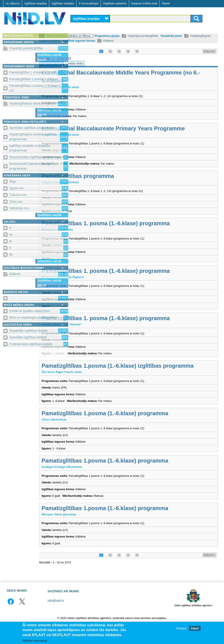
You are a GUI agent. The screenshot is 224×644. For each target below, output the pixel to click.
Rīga (12, 181)
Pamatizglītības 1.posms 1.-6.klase (33, 79)
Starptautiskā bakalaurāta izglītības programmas (34, 166)
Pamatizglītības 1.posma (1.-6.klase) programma (137, 430)
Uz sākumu (13, 3)
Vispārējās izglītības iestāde (29, 331)
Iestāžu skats (107, 63)
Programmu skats (84, 63)
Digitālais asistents (115, 3)
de (11, 254)
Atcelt (42, 60)
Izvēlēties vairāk (50, 55)
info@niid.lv (56, 617)
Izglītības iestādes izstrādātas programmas (30, 148)
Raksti (166, 3)
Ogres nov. (17, 188)
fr (10, 248)
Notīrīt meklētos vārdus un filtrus (101, 36)
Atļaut (195, 628)
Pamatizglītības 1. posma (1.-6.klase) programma (138, 232)
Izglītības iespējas (36, 3)
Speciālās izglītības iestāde (28, 337)
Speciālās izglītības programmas (32, 128)
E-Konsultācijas (89, 3)
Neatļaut (181, 628)
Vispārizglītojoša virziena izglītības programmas (33, 137)
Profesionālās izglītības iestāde (31, 344)
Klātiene (15, 274)
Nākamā (209, 51)
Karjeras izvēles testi (144, 3)
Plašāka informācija (35, 641)
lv (10, 228)
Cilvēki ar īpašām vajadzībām (30, 311)
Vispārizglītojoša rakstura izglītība (32, 103)
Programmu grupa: (140, 36)
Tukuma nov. (18, 195)
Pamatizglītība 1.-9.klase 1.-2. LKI (33, 72)
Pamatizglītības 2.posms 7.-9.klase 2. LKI (35, 88)
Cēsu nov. (16, 202)
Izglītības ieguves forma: (148, 41)
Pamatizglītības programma (110, 184)
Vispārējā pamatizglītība (26, 48)
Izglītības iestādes (63, 3)
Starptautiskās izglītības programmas (35, 157)
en (11, 234)
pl (10, 241)
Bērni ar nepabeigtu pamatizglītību (33, 318)
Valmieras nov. (19, 208)
